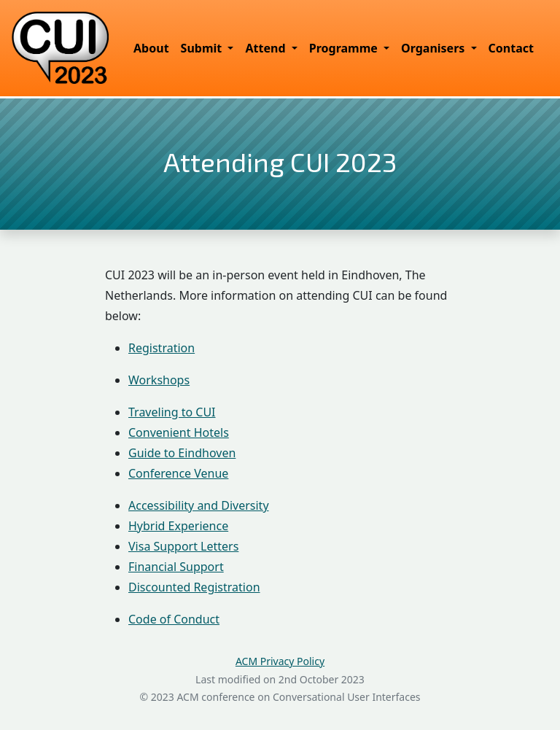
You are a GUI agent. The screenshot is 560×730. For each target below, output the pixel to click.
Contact (511, 48)
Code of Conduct (174, 619)
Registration (162, 348)
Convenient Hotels (179, 432)
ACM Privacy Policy (280, 661)
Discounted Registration (194, 587)
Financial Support (176, 567)
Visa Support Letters (183, 546)
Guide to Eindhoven (182, 453)
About (151, 48)
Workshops (159, 380)
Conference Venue (178, 473)
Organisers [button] (434, 48)
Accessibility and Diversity (199, 505)
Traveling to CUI (172, 412)
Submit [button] (203, 48)
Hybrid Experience (178, 526)
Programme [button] (345, 48)
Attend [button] (267, 48)
